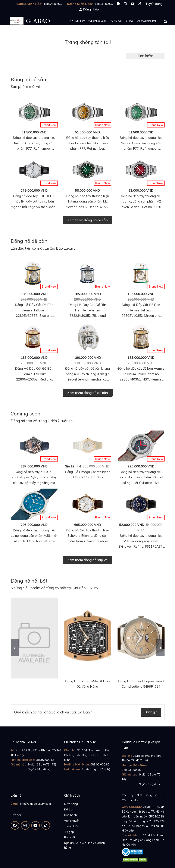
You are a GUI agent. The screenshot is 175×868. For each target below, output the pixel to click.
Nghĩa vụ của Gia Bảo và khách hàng (85, 845)
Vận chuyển (72, 821)
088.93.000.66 (100, 764)
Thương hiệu (98, 21)
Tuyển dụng (154, 4)
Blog (129, 21)
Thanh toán (72, 826)
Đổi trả (68, 809)
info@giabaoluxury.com (35, 804)
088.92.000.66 (45, 760)
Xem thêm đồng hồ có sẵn (88, 220)
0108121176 (151, 807)
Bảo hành (71, 815)
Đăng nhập (91, 9)
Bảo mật (70, 837)
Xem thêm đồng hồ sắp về (87, 560)
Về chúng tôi (146, 21)
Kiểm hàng (71, 804)
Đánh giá (151, 712)
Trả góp (69, 832)
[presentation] (15, 648)
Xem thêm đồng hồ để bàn (88, 393)
